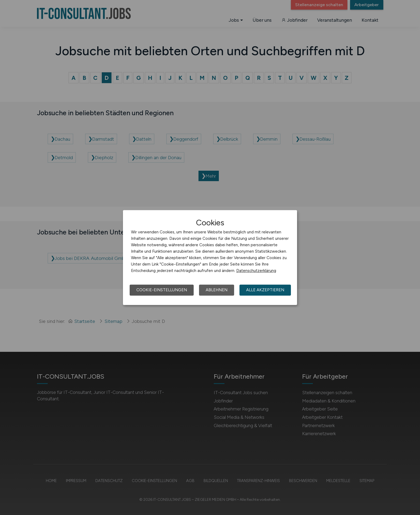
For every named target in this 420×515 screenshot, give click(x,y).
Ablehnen (217, 290)
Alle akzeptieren (265, 290)
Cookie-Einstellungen (162, 290)
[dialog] (210, 257)
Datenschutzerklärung (256, 271)
